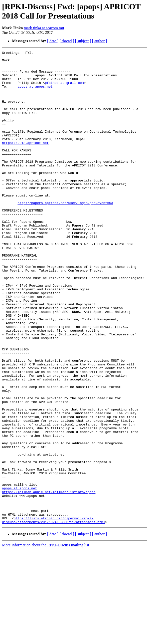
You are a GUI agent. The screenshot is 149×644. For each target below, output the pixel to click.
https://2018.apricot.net (25, 161)
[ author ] (100, 41)
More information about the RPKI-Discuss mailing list (46, 640)
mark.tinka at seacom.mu (44, 28)
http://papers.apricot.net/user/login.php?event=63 (65, 234)
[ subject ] (83, 41)
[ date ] (53, 41)
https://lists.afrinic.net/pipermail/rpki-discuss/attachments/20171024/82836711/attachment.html (54, 614)
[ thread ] (67, 41)
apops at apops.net (35, 94)
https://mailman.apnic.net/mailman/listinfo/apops (49, 580)
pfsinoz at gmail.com (64, 89)
